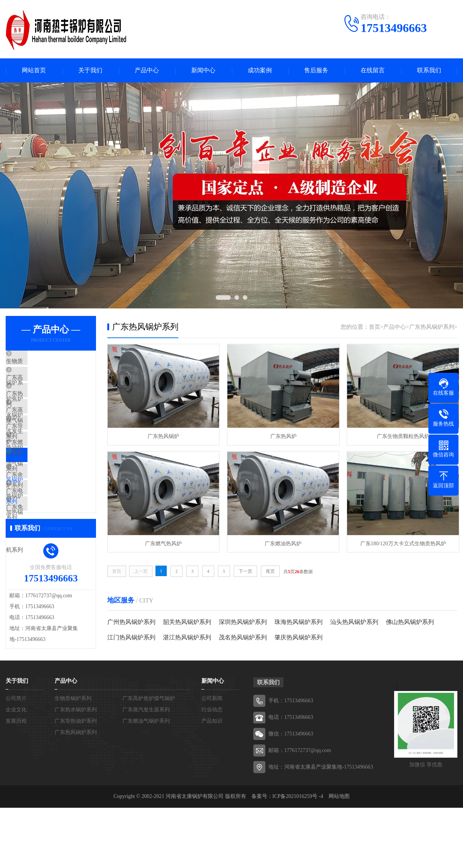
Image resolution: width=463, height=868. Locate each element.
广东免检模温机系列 (49, 562)
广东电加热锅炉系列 (49, 540)
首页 (375, 327)
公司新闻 (212, 759)
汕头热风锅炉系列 (354, 622)
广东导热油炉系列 (46, 451)
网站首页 (34, 71)
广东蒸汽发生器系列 (49, 429)
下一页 (245, 571)
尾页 (270, 571)
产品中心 (147, 71)
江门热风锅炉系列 (131, 637)
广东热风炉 (282, 436)
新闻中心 (203, 71)
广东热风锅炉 (163, 436)
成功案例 (260, 71)
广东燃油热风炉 (282, 543)
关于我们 (90, 71)
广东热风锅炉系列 (46, 496)
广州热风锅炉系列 (131, 622)
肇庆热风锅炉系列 (299, 637)
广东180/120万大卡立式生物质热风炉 (401, 543)
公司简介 (16, 759)
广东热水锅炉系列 (46, 407)
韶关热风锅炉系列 (187, 622)
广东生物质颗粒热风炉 (401, 436)
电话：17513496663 (291, 777)
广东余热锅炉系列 (46, 518)
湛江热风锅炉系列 (187, 637)
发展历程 (16, 781)
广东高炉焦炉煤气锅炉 (52, 384)
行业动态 (212, 770)
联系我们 (429, 71)
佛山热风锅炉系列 (410, 622)
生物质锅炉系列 (43, 362)
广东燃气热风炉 (163, 543)
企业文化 (16, 770)
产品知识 (212, 781)
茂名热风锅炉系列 (243, 637)
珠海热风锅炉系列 (299, 622)
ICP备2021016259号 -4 (298, 857)
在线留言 (373, 71)
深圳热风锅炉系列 (243, 622)
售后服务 (316, 71)
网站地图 (339, 857)
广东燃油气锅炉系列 (49, 473)
